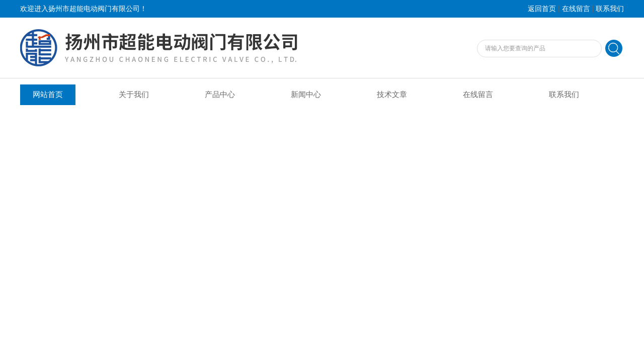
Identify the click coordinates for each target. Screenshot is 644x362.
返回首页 (542, 9)
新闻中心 (306, 95)
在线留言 (576, 9)
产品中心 (220, 95)
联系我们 (610, 9)
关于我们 (134, 95)
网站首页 (48, 95)
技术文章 (392, 95)
